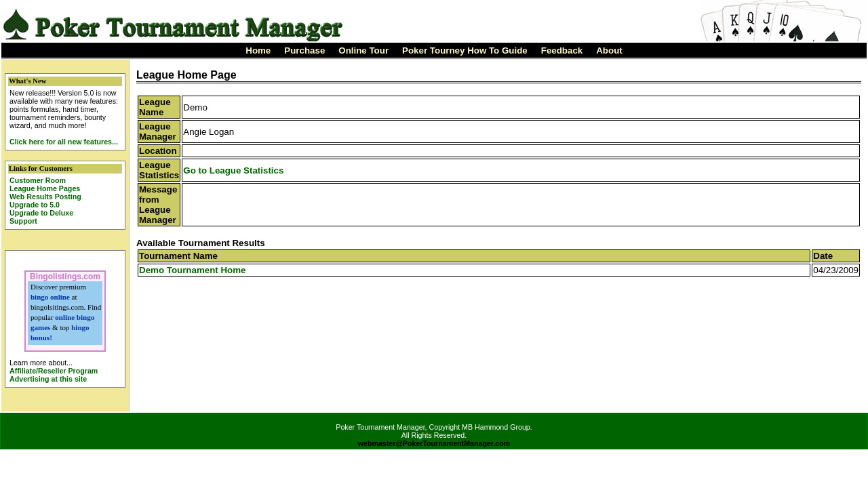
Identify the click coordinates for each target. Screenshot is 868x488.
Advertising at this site (48, 379)
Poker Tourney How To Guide (465, 50)
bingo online (50, 297)
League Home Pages (45, 188)
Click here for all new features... (64, 142)
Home (258, 50)
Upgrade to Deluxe (41, 213)
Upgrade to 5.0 (35, 205)
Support (23, 221)
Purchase (304, 50)
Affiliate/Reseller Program (54, 371)
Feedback (562, 50)
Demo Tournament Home (192, 270)
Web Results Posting (45, 197)
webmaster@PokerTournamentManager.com (434, 443)
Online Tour (363, 50)
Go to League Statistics (233, 170)
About (609, 50)
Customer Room (38, 180)
